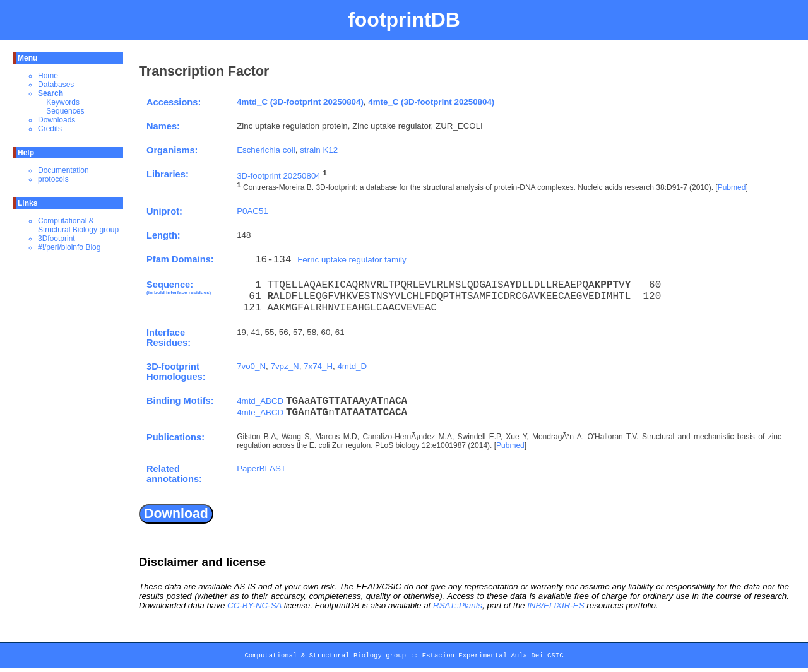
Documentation (63, 170)
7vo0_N (251, 366)
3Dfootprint (56, 239)
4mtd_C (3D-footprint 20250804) (300, 102)
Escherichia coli (266, 150)
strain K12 (319, 150)
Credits (50, 129)
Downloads (56, 120)
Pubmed (732, 188)
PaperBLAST (261, 469)
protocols (53, 179)
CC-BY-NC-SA (254, 605)
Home (48, 76)
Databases (56, 85)
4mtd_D (352, 366)
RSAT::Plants (458, 605)
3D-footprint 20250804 (279, 176)
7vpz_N (284, 366)
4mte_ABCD (260, 412)
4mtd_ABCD (260, 401)
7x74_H (318, 366)
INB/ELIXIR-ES (555, 605)
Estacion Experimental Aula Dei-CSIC (493, 657)
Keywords (63, 102)
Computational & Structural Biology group (78, 225)
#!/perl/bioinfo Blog (69, 247)
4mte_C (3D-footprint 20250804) (431, 102)
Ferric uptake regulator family (352, 260)
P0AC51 (252, 211)
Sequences (65, 111)
